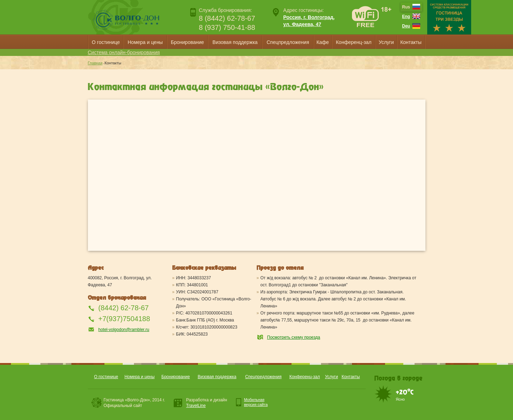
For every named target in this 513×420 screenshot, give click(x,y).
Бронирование (187, 42)
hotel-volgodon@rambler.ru (124, 330)
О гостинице (106, 42)
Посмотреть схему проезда (294, 337)
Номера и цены (145, 42)
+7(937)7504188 (124, 319)
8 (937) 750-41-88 (227, 27)
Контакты (411, 42)
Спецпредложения (288, 42)
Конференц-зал (354, 42)
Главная (95, 63)
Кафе (323, 42)
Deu (406, 26)
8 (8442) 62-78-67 (227, 18)
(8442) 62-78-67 (124, 308)
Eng (406, 17)
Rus (406, 7)
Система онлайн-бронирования (124, 52)
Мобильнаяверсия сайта (256, 402)
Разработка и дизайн (207, 403)
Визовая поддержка (235, 42)
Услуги (386, 42)
